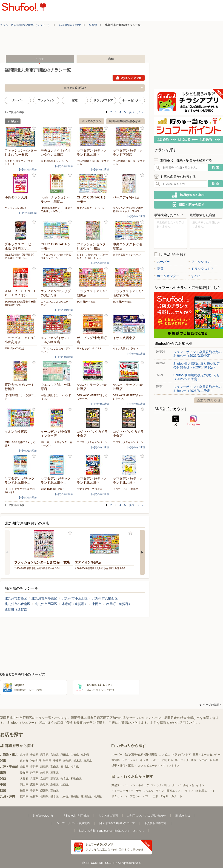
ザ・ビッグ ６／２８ (89, 348)
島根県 (54, 785)
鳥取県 (44, 785)
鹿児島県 (86, 797)
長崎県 (44, 797)
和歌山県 (76, 779)
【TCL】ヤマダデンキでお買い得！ (20, 491)
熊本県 (54, 797)
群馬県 (88, 761)
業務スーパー (120, 785)
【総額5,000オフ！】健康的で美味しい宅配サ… (57, 209)
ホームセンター (132, 100)
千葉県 (57, 761)
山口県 (65, 785)
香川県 (34, 791)
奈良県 (65, 779)
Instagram (193, 421)
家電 (75, 100)
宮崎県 (75, 797)
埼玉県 (47, 761)
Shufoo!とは (183, 816)
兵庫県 (34, 779)
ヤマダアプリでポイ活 (89, 489)
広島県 (34, 785)
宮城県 (54, 755)
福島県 (85, 755)
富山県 (54, 767)
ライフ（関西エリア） (169, 791)
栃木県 (77, 761)
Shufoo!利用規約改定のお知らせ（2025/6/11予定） (197, 377)
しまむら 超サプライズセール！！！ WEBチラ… (92, 256)
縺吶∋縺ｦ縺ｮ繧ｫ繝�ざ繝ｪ (126, 121)
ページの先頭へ (211, 705)
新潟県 (44, 767)
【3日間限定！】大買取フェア (20, 397)
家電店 (116, 760)
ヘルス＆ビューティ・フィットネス (157, 766)
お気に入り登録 (34, 128)
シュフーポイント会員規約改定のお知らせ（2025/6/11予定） (197, 389)
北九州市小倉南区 (17, 604)
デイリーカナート (171, 796)
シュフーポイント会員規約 (73, 823)
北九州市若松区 (16, 598)
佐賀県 (34, 797)
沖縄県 (98, 797)
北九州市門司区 (46, 604)
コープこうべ (133, 796)
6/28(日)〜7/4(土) (86, 302)
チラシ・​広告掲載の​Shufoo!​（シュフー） (25, 25)
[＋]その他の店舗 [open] (28, 169)
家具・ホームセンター (207, 755)
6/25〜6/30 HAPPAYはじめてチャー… (92, 397)
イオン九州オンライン (126, 348)
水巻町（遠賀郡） (75, 604)
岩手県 (44, 755)
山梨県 (24, 767)
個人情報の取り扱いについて (117, 823)
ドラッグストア (103, 100)
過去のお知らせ (209, 400)
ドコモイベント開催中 (126, 489)
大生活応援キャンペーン (55, 161)
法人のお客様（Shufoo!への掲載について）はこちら (111, 831)
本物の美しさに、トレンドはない (56, 397)
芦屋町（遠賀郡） (119, 604)
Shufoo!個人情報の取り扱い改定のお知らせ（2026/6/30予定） (197, 365)
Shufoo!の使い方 (43, 816)
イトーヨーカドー (123, 791)
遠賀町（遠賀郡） (17, 609)
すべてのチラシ (91, 121)
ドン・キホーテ (140, 785)
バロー (147, 796)
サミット (117, 796)
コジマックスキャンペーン (92, 442)
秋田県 (65, 755)
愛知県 (24, 773)
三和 (156, 796)
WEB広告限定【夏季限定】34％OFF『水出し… (20, 256)
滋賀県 (54, 779)
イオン (200, 785)
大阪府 (24, 779)
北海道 (24, 755)
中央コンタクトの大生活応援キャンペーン (56, 256)
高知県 (54, 791)
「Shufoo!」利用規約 (76, 816)
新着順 (12, 122)
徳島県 (24, 791)
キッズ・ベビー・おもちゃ (157, 760)
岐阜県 (44, 773)
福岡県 (93, 25)
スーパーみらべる (183, 785)
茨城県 (67, 761)
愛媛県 (44, 791)
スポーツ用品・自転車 (204, 760)
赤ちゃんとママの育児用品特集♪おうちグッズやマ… (128, 209)
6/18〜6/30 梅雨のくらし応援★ (20, 444)
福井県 (75, 767)
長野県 (34, 767)
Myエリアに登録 (129, 78)
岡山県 (24, 785)
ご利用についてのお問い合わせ (146, 816)
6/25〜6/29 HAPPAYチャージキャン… (128, 397)
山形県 (75, 755)
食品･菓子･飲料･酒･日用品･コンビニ (147, 755)
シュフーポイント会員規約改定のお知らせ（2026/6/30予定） (197, 354)
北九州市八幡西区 (105, 598)
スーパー (18, 100)
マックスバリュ (161, 785)
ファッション (46, 100)
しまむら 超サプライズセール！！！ (20, 163)
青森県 (34, 755)
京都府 (44, 779)
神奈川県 (36, 761)
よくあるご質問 (108, 816)
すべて (195, 276)
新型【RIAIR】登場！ (53, 489)
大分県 (65, 797)
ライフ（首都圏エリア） (200, 791)
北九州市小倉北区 (75, 598)
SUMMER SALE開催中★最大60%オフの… (20, 303)
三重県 (54, 773)
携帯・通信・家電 (123, 766)
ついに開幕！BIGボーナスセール (93, 163)
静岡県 (34, 773)
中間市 (97, 604)
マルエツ (148, 791)
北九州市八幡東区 (44, 598)
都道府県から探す (70, 25)
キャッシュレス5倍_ (16, 208)
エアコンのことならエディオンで (56, 303)
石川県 (65, 767)
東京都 (24, 761)
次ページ (136, 112)
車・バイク (182, 760)
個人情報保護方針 (155, 823)
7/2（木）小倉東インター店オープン (56, 444)
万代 (138, 791)
